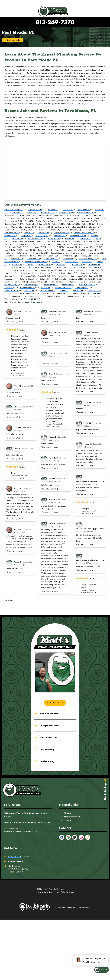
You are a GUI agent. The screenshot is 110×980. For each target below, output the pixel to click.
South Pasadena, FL (58, 282)
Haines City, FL (42, 235)
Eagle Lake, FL (61, 227)
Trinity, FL (64, 290)
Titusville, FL (29, 290)
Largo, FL (28, 250)
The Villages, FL (82, 287)
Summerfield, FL (51, 285)
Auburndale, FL (84, 209)
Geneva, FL (28, 233)
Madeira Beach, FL (37, 253)
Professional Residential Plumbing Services (31, 822)
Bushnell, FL (43, 215)
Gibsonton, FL (43, 233)
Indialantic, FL (86, 238)
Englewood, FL (10, 230)
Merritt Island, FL (68, 256)
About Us (68, 813)
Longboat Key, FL (74, 250)
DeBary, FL (56, 224)
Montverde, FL (33, 259)
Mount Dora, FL (50, 259)
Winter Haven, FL (74, 296)
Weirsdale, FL (62, 293)
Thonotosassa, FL (12, 290)
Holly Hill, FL (18, 238)
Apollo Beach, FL (35, 209)
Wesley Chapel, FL (80, 293)
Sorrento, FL (20, 282)
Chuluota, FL (16, 218)
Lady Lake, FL (10, 244)
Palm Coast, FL (63, 267)
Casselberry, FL (59, 215)
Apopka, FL (53, 209)
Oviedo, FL (30, 267)
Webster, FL (47, 293)
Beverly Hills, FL (48, 212)
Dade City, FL (70, 221)
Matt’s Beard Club (72, 817)
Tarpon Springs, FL (27, 287)
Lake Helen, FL (63, 244)
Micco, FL (85, 256)
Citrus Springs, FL (34, 218)
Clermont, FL (69, 218)
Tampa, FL (9, 287)
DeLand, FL (71, 224)
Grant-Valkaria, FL (62, 233)
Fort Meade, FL (74, 230)
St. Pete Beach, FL (12, 285)
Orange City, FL (45, 264)
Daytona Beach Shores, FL (36, 224)
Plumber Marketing (63, 907)
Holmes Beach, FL (35, 238)
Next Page (9, 600)
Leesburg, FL (43, 250)
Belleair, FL (32, 212)
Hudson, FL (70, 238)
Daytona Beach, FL (12, 224)
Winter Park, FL (94, 296)
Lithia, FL (58, 250)
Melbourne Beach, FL (47, 256)
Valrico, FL (16, 293)
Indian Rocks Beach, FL (58, 241)
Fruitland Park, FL (12, 233)
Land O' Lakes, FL (12, 250)
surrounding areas (40, 813)
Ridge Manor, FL (87, 273)
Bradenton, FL (65, 212)
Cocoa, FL (84, 218)
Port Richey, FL (46, 273)
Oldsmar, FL (17, 264)
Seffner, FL (60, 279)
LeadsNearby (85, 907)
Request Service (16, 861)
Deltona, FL (87, 224)
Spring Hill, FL (76, 282)
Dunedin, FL (29, 227)
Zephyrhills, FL (30, 299)
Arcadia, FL (68, 209)
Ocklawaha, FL (72, 261)
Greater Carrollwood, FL (84, 233)
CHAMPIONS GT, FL (79, 215)
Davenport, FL (87, 221)
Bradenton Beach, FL (85, 212)
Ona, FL (30, 264)
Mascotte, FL (10, 256)
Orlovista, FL (78, 264)
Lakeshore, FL (71, 247)
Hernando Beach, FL (78, 235)
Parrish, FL (17, 270)
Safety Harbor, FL (59, 276)
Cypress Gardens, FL (51, 221)
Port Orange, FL (28, 273)
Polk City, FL (96, 270)
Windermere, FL (35, 296)
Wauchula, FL (31, 293)
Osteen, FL (17, 267)
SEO (75, 907)
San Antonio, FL (78, 276)
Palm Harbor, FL (81, 267)
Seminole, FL (74, 279)
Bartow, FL (17, 212)
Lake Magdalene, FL (82, 244)
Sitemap (70, 892)
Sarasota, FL (9, 279)
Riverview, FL (10, 276)
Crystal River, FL (31, 221)
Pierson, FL (30, 270)
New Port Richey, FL (87, 259)
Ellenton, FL (94, 227)
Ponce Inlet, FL (10, 273)
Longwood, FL (93, 250)
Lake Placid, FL (19, 247)
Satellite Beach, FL (28, 279)
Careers (68, 820)
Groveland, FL (10, 235)
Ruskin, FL (42, 276)
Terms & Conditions (44, 892)
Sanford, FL (93, 276)
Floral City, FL (57, 230)
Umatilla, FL (78, 290)
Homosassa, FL (54, 238)
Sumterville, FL (68, 285)
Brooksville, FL (26, 215)
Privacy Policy (60, 892)
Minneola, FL (17, 259)
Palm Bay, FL (46, 267)
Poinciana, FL (80, 270)
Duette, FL (16, 227)
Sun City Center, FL (87, 285)
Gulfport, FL (26, 235)
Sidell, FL (88, 279)
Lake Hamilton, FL (45, 244)
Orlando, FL (61, 264)
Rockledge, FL (27, 276)
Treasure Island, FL (48, 290)
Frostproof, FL (91, 230)
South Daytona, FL (37, 282)
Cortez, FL (16, 221)
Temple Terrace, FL (63, 287)
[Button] (13, 40)
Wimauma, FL (17, 296)
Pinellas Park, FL (46, 270)
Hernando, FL (59, 235)
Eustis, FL (25, 230)
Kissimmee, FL (93, 241)
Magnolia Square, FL (58, 253)
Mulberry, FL (68, 259)
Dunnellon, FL (45, 227)
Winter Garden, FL (54, 296)
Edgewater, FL (77, 227)
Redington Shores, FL (67, 273)
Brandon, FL (9, 215)
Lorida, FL (8, 253)
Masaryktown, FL (94, 253)
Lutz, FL (21, 253)
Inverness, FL (77, 241)
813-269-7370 (55, 22)
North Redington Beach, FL (36, 261)
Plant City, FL (63, 270)
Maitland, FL (77, 253)
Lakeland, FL (54, 247)
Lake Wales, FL (37, 247)
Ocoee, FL (87, 261)
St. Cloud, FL (93, 282)
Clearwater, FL (51, 218)
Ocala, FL (56, 261)
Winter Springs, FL (12, 299)
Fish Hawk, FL (40, 230)
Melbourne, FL (26, 256)
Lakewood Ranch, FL (90, 247)
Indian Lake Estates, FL (34, 241)
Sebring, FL (45, 279)
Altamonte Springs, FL (13, 209)
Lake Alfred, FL (27, 244)
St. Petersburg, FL (31, 285)
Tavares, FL (46, 287)
